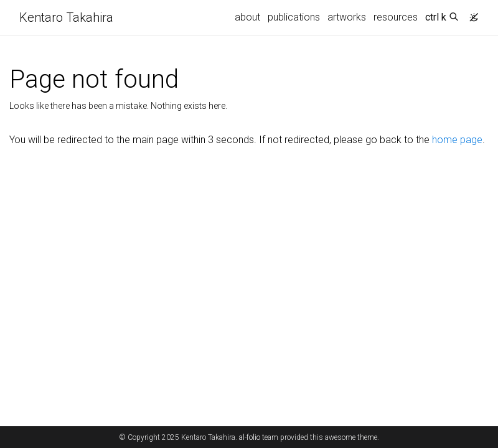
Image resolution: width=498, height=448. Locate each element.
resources (396, 17)
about (247, 17)
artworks (347, 17)
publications (294, 17)
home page (457, 140)
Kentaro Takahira (66, 17)
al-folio (250, 437)
